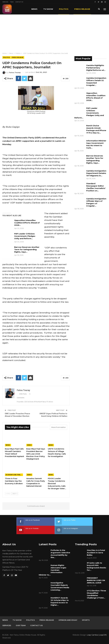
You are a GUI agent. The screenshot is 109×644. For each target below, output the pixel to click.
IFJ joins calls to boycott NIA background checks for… (96, 566)
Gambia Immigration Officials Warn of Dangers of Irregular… (96, 202)
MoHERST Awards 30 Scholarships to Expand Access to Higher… (60, 601)
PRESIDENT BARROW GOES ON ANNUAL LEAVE (96, 580)
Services (5, 2)
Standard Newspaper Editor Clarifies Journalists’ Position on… (96, 187)
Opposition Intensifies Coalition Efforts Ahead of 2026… (27, 223)
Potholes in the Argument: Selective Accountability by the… (60, 554)
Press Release (18, 57)
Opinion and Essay (68, 620)
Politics (64, 9)
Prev (8, 494)
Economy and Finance (14, 475)
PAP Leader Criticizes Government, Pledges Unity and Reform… (25, 236)
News (34, 9)
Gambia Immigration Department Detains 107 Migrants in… (96, 173)
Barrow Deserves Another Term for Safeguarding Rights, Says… (27, 249)
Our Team (21, 625)
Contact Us (19, 2)
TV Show (48, 9)
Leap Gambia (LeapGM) (97, 635)
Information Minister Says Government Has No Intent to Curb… (96, 144)
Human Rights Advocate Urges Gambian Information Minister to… (53, 570)
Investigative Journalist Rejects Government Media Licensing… (60, 586)
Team (12, 2)
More (77, 9)
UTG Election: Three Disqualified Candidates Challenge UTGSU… (96, 594)
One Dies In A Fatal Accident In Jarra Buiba (96, 553)
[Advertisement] (54, 32)
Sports (86, 620)
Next (15, 494)
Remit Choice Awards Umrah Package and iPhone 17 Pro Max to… (96, 129)
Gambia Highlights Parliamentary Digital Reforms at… (96, 68)
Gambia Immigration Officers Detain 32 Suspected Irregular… (96, 82)
